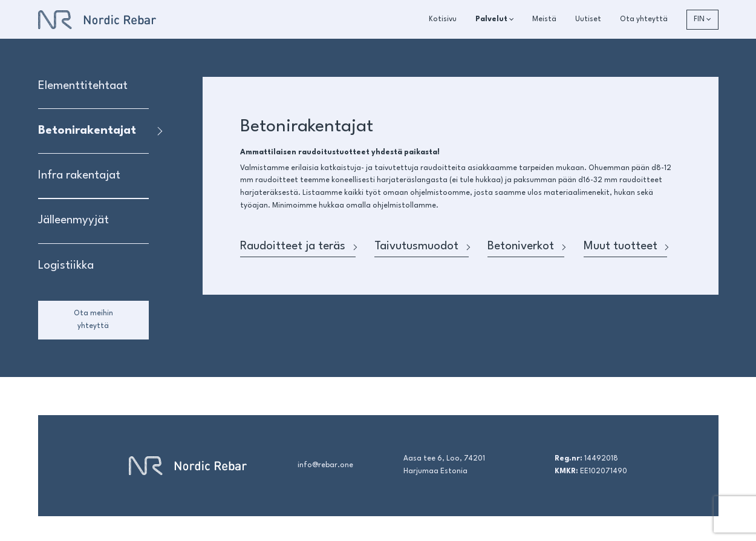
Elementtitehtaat (83, 86)
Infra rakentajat (79, 175)
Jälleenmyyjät (73, 220)
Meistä (544, 19)
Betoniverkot (526, 246)
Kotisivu (443, 19)
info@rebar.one (325, 465)
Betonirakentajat (87, 131)
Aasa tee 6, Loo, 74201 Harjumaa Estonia (444, 465)
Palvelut (491, 19)
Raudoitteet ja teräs (298, 246)
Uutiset (588, 19)
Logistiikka (66, 266)
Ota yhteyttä (644, 19)
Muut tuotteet (626, 246)
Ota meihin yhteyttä (93, 320)
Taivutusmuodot (422, 246)
